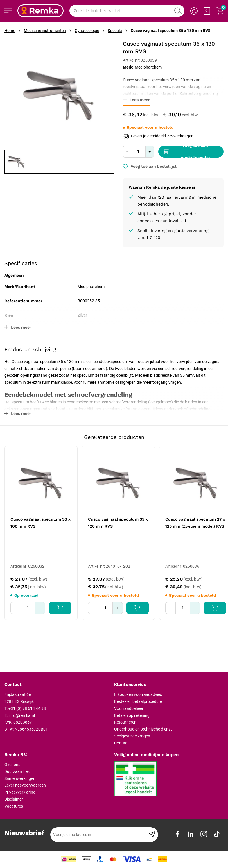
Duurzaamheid (18, 771)
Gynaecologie (87, 31)
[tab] (57, 685)
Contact (121, 743)
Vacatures (14, 806)
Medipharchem (148, 67)
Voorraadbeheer (129, 708)
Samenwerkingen (20, 778)
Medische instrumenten (45, 31)
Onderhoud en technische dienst (143, 729)
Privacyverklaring (20, 792)
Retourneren (125, 722)
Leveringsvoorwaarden (25, 785)
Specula (115, 31)
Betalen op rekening (132, 715)
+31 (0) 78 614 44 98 (27, 708)
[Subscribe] (152, 835)
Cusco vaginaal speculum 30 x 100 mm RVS (41, 523)
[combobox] (127, 11)
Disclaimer (14, 799)
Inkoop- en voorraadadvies (138, 694)
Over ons (12, 765)
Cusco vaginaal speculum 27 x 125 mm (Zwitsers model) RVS (195, 523)
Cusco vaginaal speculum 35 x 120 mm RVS (118, 523)
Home (10, 31)
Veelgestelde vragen (132, 736)
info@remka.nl (22, 715)
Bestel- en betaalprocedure (138, 701)
